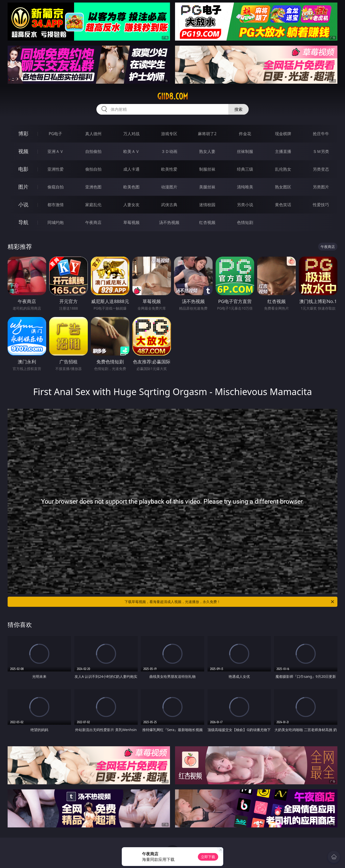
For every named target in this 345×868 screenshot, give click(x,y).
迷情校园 (207, 205)
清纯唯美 (245, 187)
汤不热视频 (169, 222)
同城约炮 (56, 222)
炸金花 (245, 134)
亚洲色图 (93, 187)
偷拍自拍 (93, 169)
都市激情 (56, 205)
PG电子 (55, 134)
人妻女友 (131, 205)
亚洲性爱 (56, 169)
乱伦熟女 (283, 169)
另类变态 (321, 169)
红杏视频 (207, 222)
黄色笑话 (283, 205)
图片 (23, 187)
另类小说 (245, 205)
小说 (23, 205)
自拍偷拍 (93, 151)
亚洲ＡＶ (56, 151)
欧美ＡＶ (131, 151)
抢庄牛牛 (321, 134)
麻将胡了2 (207, 134)
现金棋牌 (283, 134)
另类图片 (321, 187)
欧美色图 (131, 187)
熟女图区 (283, 187)
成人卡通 (131, 169)
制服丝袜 (207, 169)
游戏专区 (169, 134)
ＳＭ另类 (321, 151)
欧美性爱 (169, 169)
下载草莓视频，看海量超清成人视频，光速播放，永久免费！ (230, 602)
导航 (23, 222)
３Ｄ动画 (169, 151)
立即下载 (208, 857)
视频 (23, 151)
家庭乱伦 (93, 205)
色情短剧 (245, 222)
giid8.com (173, 96)
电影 (23, 169)
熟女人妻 (207, 151)
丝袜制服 (245, 151)
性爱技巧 (321, 205)
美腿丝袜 (207, 187)
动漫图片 (169, 187)
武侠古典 (169, 205)
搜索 (238, 109)
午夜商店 (93, 222)
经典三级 (245, 169)
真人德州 (93, 134)
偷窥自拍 (56, 187)
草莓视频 (131, 222)
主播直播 (283, 151)
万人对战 (131, 134)
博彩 (23, 134)
